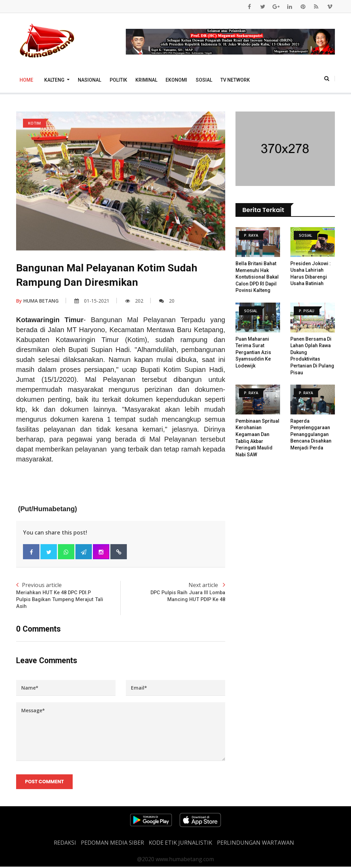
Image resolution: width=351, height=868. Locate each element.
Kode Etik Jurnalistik (180, 844)
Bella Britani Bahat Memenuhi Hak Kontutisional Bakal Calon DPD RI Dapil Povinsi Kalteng (257, 277)
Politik (118, 80)
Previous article (68, 596)
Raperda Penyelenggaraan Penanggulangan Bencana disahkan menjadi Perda (311, 434)
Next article (173, 592)
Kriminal (146, 80)
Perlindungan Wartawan (256, 844)
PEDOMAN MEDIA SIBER (112, 844)
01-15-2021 (92, 301)
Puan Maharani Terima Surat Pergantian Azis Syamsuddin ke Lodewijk (253, 352)
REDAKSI (65, 844)
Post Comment (45, 783)
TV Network (235, 80)
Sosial (204, 80)
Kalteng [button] (55, 80)
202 (134, 301)
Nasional (89, 80)
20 (167, 301)
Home (26, 80)
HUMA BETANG (37, 301)
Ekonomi (176, 80)
